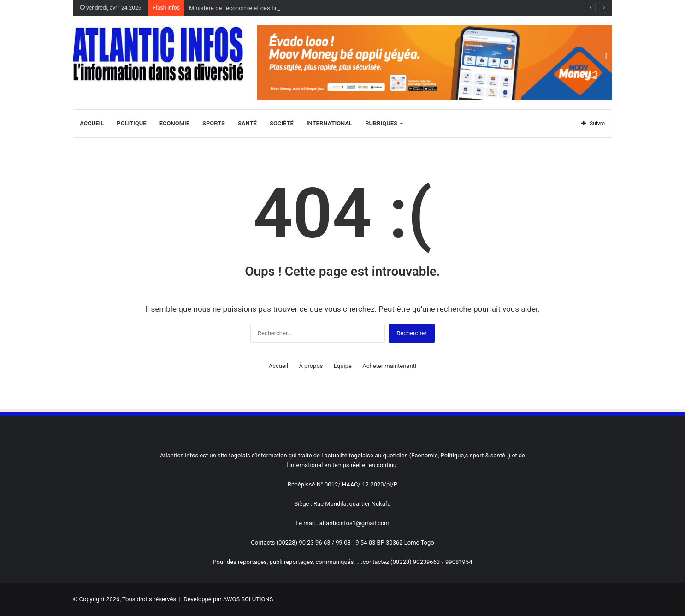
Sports (214, 123)
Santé (247, 123)
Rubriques (381, 123)
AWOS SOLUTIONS (248, 599)
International (329, 123)
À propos (311, 366)
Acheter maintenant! (389, 366)
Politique (131, 123)
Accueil (92, 123)
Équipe (343, 366)
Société (282, 123)
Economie (174, 123)
